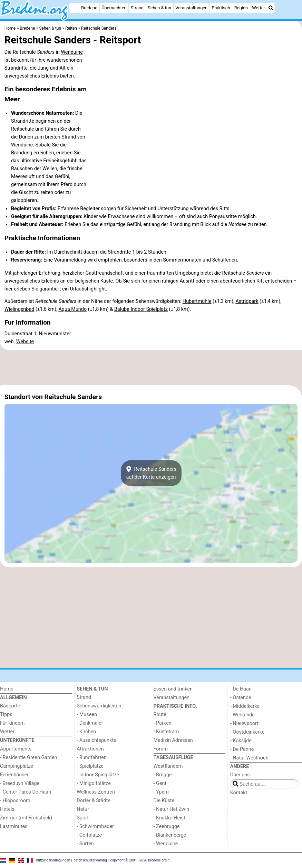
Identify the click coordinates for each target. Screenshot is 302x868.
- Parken (163, 723)
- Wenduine (166, 844)
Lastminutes (14, 826)
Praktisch (221, 8)
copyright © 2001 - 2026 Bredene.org (139, 860)
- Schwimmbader (95, 826)
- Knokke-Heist (169, 818)
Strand (137, 8)
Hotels (7, 809)
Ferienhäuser (14, 775)
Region (241, 8)
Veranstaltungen (191, 8)
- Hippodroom (15, 801)
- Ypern (161, 792)
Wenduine (72, 52)
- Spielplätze (90, 766)
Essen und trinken (173, 689)
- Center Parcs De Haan (26, 792)
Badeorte (10, 706)
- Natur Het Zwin (172, 809)
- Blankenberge (170, 835)
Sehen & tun (159, 8)
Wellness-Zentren (96, 792)
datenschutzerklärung (90, 860)
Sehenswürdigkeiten (99, 706)
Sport (83, 818)
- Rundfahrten (92, 758)
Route (160, 714)
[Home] (74, 8)
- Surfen (85, 844)
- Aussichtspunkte (96, 740)
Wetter (258, 8)
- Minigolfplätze (94, 783)
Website (25, 342)
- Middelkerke (245, 706)
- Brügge (163, 775)
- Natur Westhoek (249, 758)
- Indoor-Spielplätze (98, 775)
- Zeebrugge (167, 826)
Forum (161, 749)
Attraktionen (90, 749)
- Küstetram (166, 732)
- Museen (87, 714)
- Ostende (241, 698)
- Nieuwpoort (244, 723)
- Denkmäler (90, 723)
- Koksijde (241, 741)
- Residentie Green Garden (28, 758)
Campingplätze (17, 766)
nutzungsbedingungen (53, 860)
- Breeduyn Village (20, 783)
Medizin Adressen (173, 740)
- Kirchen (86, 732)
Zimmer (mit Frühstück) (26, 818)
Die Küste (164, 801)
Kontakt (239, 793)
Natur (83, 809)
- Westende (242, 715)
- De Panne (242, 749)
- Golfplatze (89, 835)
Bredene (89, 8)
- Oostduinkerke (247, 732)
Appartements (16, 749)
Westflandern (168, 766)
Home (7, 689)
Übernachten (114, 8)
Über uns (240, 775)
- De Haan (241, 689)
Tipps (6, 714)
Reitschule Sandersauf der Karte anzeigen (151, 473)
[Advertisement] (151, 368)
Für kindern (12, 723)
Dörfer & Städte (94, 801)
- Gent (160, 783)
